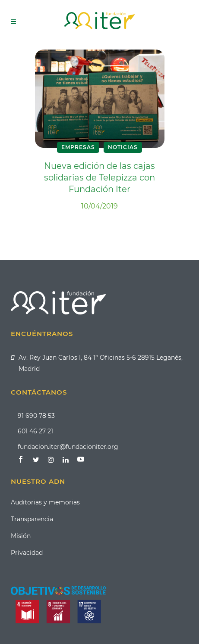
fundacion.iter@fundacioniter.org (68, 447)
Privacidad (27, 553)
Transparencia (32, 519)
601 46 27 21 (35, 431)
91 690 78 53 (36, 416)
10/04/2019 (99, 206)
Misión (21, 536)
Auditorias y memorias (45, 502)
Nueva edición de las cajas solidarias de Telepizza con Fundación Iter (99, 177)
